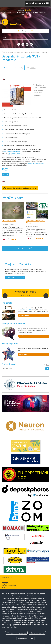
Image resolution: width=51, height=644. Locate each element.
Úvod (15, 52)
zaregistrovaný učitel (25, 310)
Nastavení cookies (37, 633)
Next (46, 296)
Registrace (21, 10)
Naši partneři (5, 584)
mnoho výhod (21, 274)
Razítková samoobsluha (40, 12)
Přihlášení (29, 10)
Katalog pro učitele (11, 12)
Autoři (3, 587)
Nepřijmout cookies (25, 638)
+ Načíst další (25, 249)
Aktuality (21, 52)
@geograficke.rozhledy (15, 154)
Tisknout (33, 68)
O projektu (5, 582)
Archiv (48, 365)
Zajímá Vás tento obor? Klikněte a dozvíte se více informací (20, 188)
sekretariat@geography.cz (36, 163)
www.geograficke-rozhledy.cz (12, 152)
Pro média (25, 14)
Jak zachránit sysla (9, 221)
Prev (5, 296)
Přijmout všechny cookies (16, 633)
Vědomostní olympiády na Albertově (36, 222)
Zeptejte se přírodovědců (25, 12)
